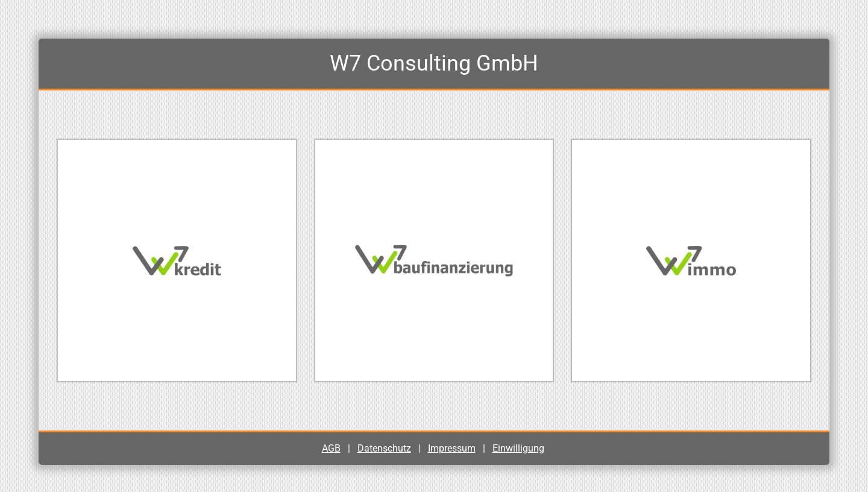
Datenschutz (384, 448)
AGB (331, 448)
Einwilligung (518, 448)
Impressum (452, 448)
